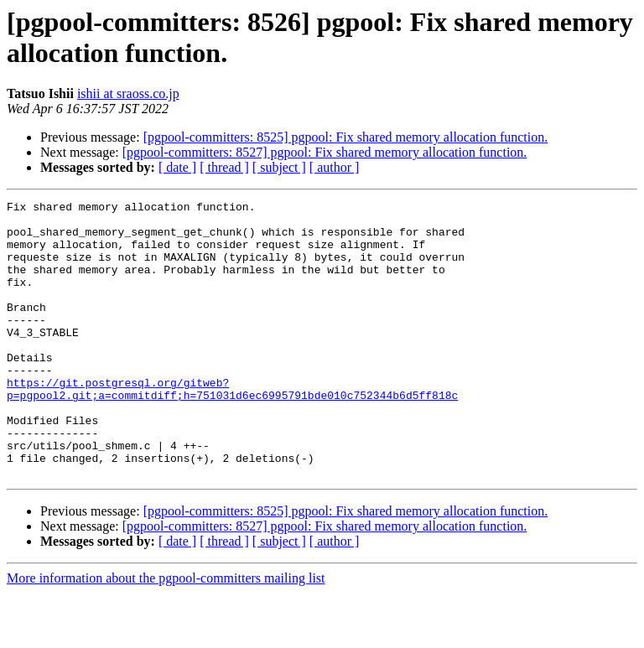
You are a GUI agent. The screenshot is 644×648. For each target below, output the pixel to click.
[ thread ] (224, 167)
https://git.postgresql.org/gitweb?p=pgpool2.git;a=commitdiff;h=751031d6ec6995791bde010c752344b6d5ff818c (232, 428)
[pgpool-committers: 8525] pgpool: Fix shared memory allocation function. (346, 137)
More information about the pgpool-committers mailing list (166, 633)
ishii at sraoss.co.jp (128, 93)
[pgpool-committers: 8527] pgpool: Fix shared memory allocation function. (325, 152)
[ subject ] (279, 167)
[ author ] (335, 167)
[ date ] (177, 167)
